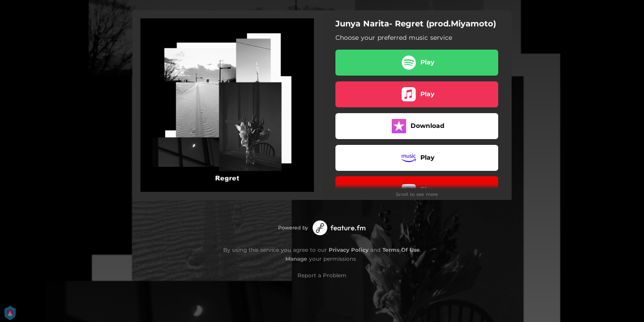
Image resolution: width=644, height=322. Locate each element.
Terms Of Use (401, 250)
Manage (296, 259)
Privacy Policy (349, 250)
